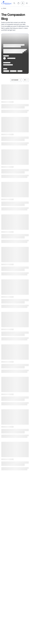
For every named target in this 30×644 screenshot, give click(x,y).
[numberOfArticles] (26, 80)
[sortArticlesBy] (16, 80)
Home (5, 8)
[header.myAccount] (23, 3)
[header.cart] (18, 3)
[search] (14, 3)
